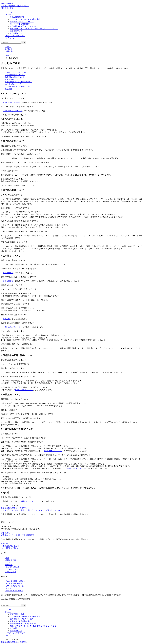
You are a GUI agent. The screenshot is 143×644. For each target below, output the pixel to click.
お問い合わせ (11, 572)
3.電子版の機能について (15, 77)
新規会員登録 (8, 273)
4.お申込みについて (13, 79)
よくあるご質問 (12, 569)
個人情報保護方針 (13, 567)
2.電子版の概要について (15, 75)
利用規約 (6, 319)
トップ (8, 47)
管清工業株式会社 (17, 17)
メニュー (25, 6)
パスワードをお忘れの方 (13, 111)
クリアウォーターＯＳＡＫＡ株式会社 (25, 19)
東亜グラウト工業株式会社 (21, 24)
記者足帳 (9, 49)
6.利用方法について (13, 84)
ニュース (9, 12)
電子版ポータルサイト (14, 591)
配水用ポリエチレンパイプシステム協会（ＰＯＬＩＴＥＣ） (34, 29)
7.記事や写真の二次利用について (19, 86)
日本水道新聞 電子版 (14, 584)
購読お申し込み (15, 6)
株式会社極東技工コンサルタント (23, 26)
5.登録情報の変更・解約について (19, 82)
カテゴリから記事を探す (15, 36)
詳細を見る (5, 533)
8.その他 (9, 89)
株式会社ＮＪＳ (16, 33)
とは (7, 558)
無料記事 (9, 51)
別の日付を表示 (7, 3)
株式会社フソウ (16, 31)
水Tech (8, 15)
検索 (23, 42)
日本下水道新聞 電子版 (15, 586)
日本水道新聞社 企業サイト (16, 581)
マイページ (10, 38)
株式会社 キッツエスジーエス (22, 22)
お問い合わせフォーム (12, 102)
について (23, 508)
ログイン (4, 6)
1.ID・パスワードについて (16, 72)
